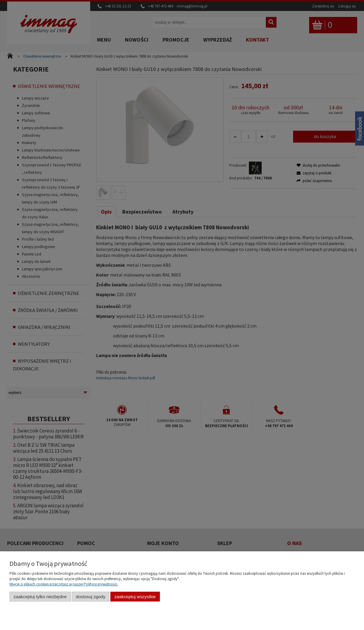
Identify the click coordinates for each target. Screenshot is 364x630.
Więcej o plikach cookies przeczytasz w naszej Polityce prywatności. (64, 584)
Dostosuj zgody (90, 597)
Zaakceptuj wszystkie (135, 597)
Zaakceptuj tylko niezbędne (40, 597)
